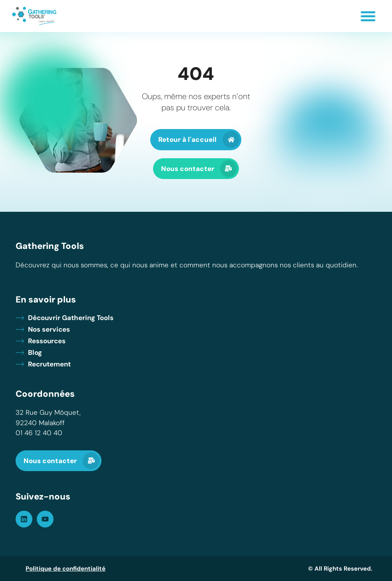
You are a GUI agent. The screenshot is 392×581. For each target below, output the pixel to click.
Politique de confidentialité (66, 569)
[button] (368, 16)
